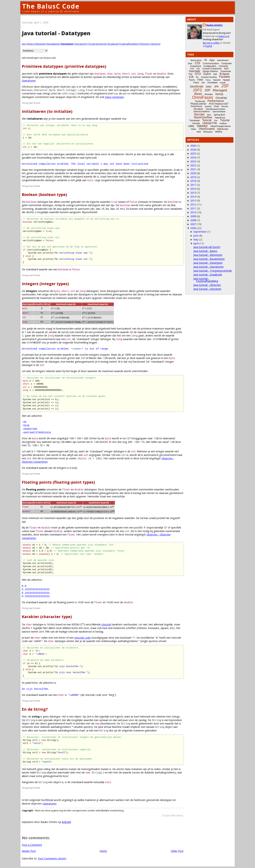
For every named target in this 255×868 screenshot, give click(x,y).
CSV (198, 69)
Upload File (210, 123)
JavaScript (196, 86)
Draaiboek (113, 44)
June (196, 236)
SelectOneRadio (219, 112)
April (196, 243)
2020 (193, 173)
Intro (24, 44)
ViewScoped (207, 129)
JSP (207, 90)
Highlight (226, 80)
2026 (193, 150)
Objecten (145, 44)
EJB (191, 77)
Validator (202, 126)
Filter (200, 80)
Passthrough (200, 101)
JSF (225, 86)
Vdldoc (194, 129)
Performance (216, 101)
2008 (193, 220)
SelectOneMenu (202, 111)
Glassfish (217, 80)
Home (103, 851)
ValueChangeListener (221, 126)
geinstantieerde (36, 177)
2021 (193, 169)
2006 (193, 228)
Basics (31, 44)
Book (190, 64)
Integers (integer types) (45, 284)
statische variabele (54, 173)
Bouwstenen (54, 44)
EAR (215, 74)
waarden (75, 77)
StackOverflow (203, 117)
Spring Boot (219, 115)
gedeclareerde (90, 119)
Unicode (106, 624)
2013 (193, 201)
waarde (61, 119)
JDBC (209, 87)
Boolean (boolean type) (44, 194)
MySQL (220, 94)
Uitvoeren (155, 44)
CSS (192, 69)
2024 (193, 157)
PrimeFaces (197, 106)
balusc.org (224, 36)
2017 (193, 185)
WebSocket (223, 129)
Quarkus (208, 106)
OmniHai (221, 98)
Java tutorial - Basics (205, 251)
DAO (226, 69)
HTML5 (196, 83)
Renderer (198, 109)
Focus (208, 80)
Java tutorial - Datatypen (208, 263)
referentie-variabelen (137, 180)
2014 (193, 197)
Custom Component (212, 69)
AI (206, 60)
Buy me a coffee (211, 43)
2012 (193, 204)
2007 (193, 224)
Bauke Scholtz (215, 25)
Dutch (207, 74)
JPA (216, 87)
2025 (193, 153)
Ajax (212, 60)
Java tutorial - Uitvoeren (207, 289)
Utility (191, 126)
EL (197, 77)
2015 (193, 193)
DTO (198, 74)
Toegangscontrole (97, 44)
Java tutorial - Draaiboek (208, 275)
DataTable (195, 71)
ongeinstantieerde (113, 180)
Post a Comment (32, 845)
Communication (211, 63)
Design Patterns (210, 71)
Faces (192, 80)
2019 (193, 177)
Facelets (224, 77)
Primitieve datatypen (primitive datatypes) (64, 66)
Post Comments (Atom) (52, 858)
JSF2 (197, 90)
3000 (193, 146)
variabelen (79, 173)
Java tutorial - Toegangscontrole (213, 271)
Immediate (212, 83)
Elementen (41, 44)
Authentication (223, 60)
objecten (84, 74)
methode (83, 93)
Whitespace (208, 132)
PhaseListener (199, 104)
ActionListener (196, 60)
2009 (193, 216)
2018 (193, 181)
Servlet (199, 114)
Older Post (177, 851)
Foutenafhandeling (129, 44)
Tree (216, 121)
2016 (193, 189)
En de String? (35, 709)
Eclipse (224, 74)
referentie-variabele (133, 173)
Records (225, 106)
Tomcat (207, 120)
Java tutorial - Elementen (208, 255)
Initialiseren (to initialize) (47, 111)
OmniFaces (203, 97)
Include (223, 83)
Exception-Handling (209, 77)
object (144, 87)
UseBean (223, 123)
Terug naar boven (31, 103)
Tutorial (225, 120)
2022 (193, 165)
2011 (193, 208)
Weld (199, 132)
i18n (203, 83)
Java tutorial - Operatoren (208, 267)
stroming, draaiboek (35, 209)
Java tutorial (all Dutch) (207, 247)
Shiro (209, 115)
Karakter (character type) (47, 617)
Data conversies (114, 97)
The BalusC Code (51, 6)
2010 (193, 212)
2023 (193, 161)
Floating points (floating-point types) (58, 482)
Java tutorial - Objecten (207, 285)
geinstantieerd (56, 723)
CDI (198, 63)
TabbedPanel (220, 118)
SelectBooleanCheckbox (216, 109)
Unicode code (82, 638)
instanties (100, 173)
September (200, 232)
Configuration (210, 66)
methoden (137, 93)
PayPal (209, 46)
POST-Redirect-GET (219, 104)
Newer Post (29, 851)
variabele (116, 119)
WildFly (219, 132)
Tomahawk (195, 121)
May (196, 239)
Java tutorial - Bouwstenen (209, 259)
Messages (209, 94)
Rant (216, 106)
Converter (223, 66)
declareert (39, 455)
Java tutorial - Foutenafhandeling (206, 280)
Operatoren (81, 44)
